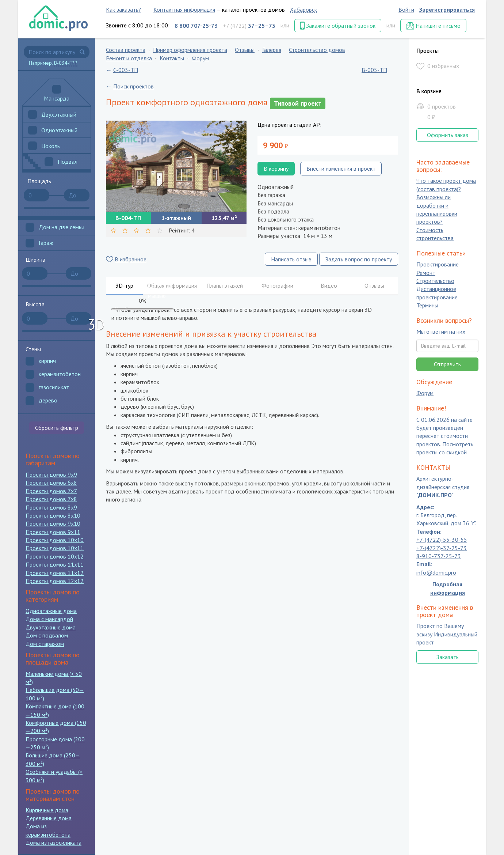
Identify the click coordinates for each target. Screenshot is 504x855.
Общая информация (172, 285)
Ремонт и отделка (129, 58)
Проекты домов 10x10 (55, 540)
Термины (427, 306)
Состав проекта (126, 50)
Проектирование (438, 265)
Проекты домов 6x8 (51, 483)
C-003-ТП (126, 70)
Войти (406, 10)
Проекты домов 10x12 (55, 556)
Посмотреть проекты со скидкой (445, 448)
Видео (329, 285)
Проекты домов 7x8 (51, 499)
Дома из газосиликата (54, 843)
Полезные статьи (441, 253)
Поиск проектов (133, 86)
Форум (200, 58)
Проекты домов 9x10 (53, 523)
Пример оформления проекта (190, 50)
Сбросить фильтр (57, 428)
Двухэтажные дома (51, 627)
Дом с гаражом (45, 644)
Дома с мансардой (49, 619)
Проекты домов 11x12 (55, 573)
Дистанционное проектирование (437, 293)
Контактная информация (184, 10)
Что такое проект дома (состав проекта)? (446, 185)
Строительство (435, 281)
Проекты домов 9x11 (53, 532)
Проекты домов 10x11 (55, 548)
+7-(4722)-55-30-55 (442, 540)
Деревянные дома (49, 818)
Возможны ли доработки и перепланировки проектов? (437, 210)
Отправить (447, 364)
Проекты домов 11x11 (55, 564)
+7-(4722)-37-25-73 (442, 548)
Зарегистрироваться (447, 10)
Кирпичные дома (47, 810)
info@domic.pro (436, 572)
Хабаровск (303, 10)
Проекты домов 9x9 (51, 474)
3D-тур (124, 285)
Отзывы (245, 50)
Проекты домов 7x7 (51, 491)
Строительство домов (317, 50)
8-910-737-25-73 (439, 556)
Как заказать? (123, 10)
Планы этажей (225, 285)
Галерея (272, 50)
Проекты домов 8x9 (51, 507)
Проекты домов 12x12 (55, 581)
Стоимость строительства (435, 234)
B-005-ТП (374, 70)
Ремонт (426, 273)
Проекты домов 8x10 (53, 515)
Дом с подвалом (47, 635)
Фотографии (277, 285)
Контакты (172, 58)
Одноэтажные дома (51, 611)
